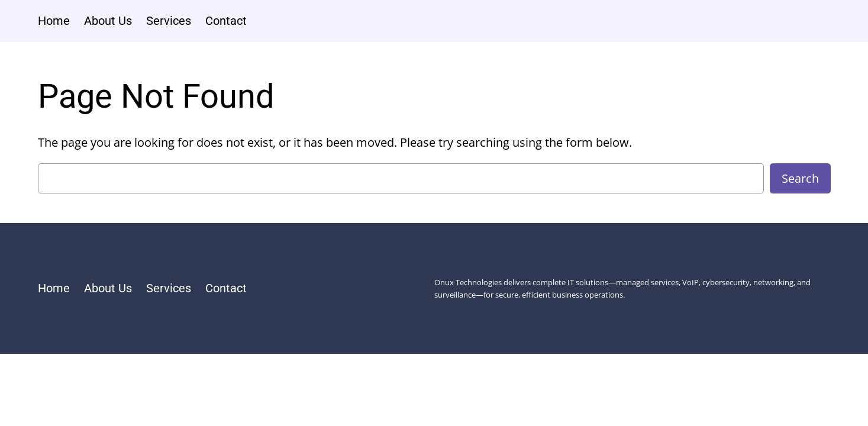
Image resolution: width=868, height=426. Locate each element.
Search (800, 178)
